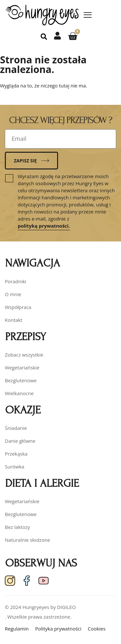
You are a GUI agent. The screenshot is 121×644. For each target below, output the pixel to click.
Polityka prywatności (58, 629)
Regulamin (17, 629)
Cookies (97, 629)
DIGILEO (66, 607)
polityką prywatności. (44, 226)
